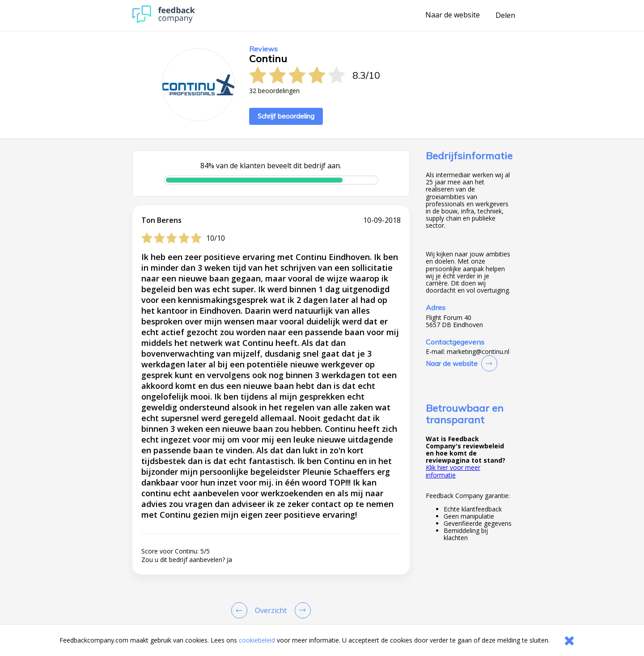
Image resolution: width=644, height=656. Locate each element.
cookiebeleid (257, 640)
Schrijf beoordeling (286, 116)
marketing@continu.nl (478, 352)
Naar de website (453, 15)
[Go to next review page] (301, 610)
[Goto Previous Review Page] (241, 610)
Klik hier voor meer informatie (453, 471)
